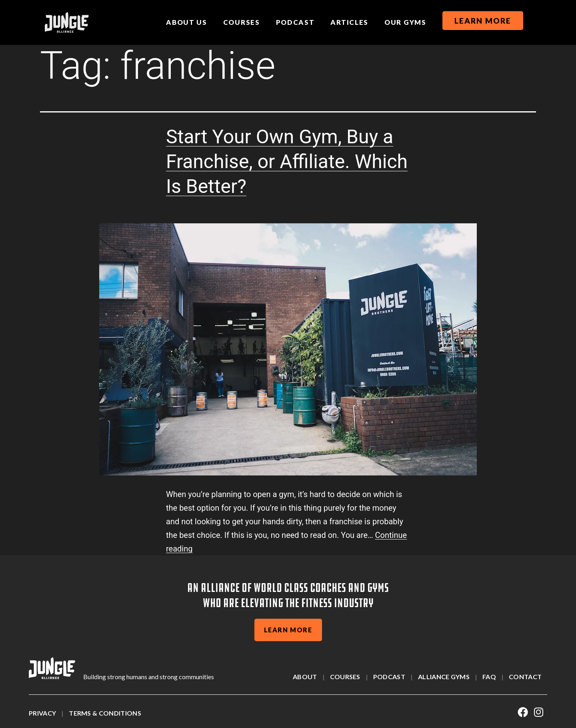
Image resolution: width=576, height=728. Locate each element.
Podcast (295, 22)
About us (187, 22)
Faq (489, 677)
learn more (288, 630)
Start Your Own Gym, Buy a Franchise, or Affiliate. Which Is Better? (287, 162)
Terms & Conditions (105, 713)
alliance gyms (444, 677)
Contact (525, 677)
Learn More (483, 21)
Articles (349, 22)
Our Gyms (405, 22)
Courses (242, 22)
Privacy (42, 713)
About (305, 677)
